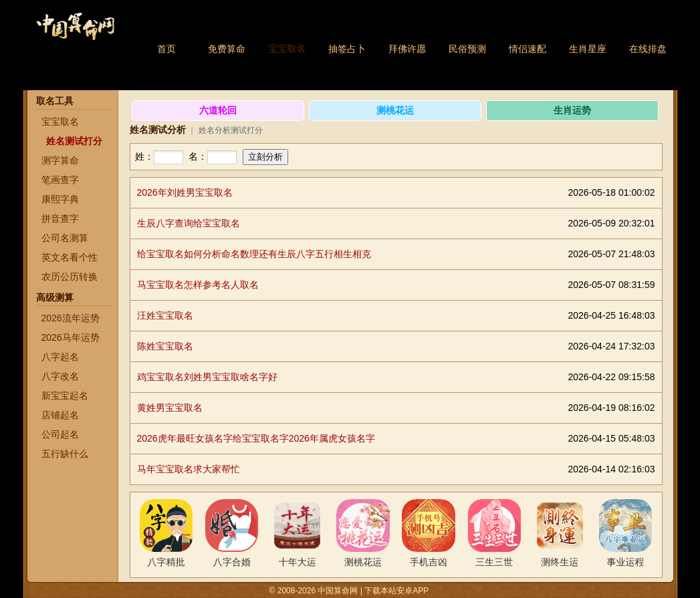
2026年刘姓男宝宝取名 (185, 192)
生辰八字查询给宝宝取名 (189, 223)
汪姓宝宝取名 (165, 315)
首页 (166, 49)
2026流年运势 (71, 318)
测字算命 (60, 160)
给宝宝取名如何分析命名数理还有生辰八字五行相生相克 (254, 254)
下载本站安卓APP (396, 591)
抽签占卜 (347, 49)
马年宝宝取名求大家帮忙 (189, 469)
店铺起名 (60, 415)
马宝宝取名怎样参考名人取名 (198, 285)
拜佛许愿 (407, 49)
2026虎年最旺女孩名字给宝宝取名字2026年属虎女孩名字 (256, 438)
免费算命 (227, 49)
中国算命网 (75, 34)
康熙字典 (60, 199)
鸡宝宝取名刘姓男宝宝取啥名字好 (207, 377)
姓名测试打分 (74, 141)
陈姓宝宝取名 (165, 346)
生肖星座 (588, 49)
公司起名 (60, 434)
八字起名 (60, 357)
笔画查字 (60, 180)
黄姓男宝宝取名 (170, 408)
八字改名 (60, 376)
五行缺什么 (65, 454)
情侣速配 (528, 49)
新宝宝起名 (65, 396)
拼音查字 (60, 218)
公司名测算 (65, 238)
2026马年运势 (71, 337)
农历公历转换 (70, 277)
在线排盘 (648, 49)
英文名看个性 (70, 257)
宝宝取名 (287, 49)
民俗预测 (467, 49)
